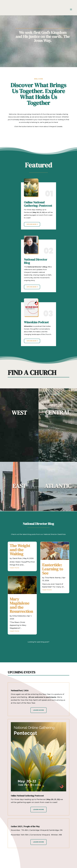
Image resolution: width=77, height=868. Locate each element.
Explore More (32, 224)
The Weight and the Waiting (20, 550)
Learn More (38, 710)
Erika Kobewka (19, 616)
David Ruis (17, 558)
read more (14, 568)
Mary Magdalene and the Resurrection (21, 605)
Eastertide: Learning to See (53, 569)
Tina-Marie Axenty (53, 578)
